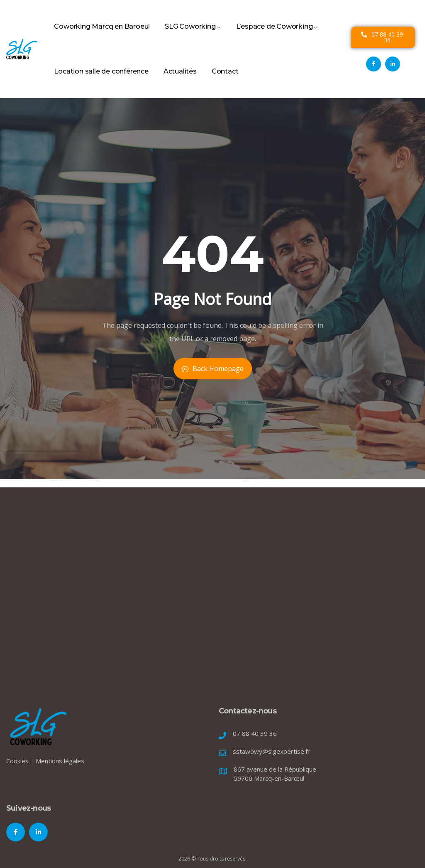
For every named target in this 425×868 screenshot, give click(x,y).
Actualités (180, 81)
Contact (225, 81)
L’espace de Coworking (277, 36)
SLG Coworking (193, 36)
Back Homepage (213, 369)
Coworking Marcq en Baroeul (102, 36)
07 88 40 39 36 (255, 733)
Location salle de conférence (101, 81)
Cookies (17, 761)
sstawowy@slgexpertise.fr (271, 751)
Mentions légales (60, 761)
